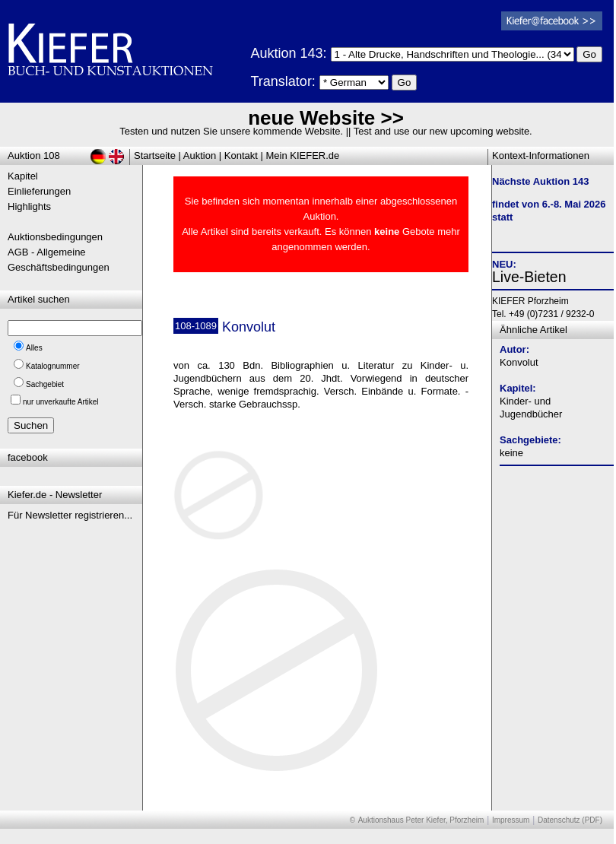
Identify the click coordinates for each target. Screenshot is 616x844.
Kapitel (23, 176)
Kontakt (241, 155)
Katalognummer (53, 366)
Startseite (155, 155)
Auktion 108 (34, 155)
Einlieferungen (39, 191)
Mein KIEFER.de (303, 155)
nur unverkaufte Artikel (61, 402)
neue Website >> (326, 118)
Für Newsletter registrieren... (70, 515)
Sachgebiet (45, 384)
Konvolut (519, 362)
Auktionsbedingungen (55, 237)
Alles (34, 348)
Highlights (29, 206)
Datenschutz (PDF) (570, 820)
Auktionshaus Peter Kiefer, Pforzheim (421, 820)
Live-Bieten (529, 277)
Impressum (511, 820)
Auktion (200, 155)
